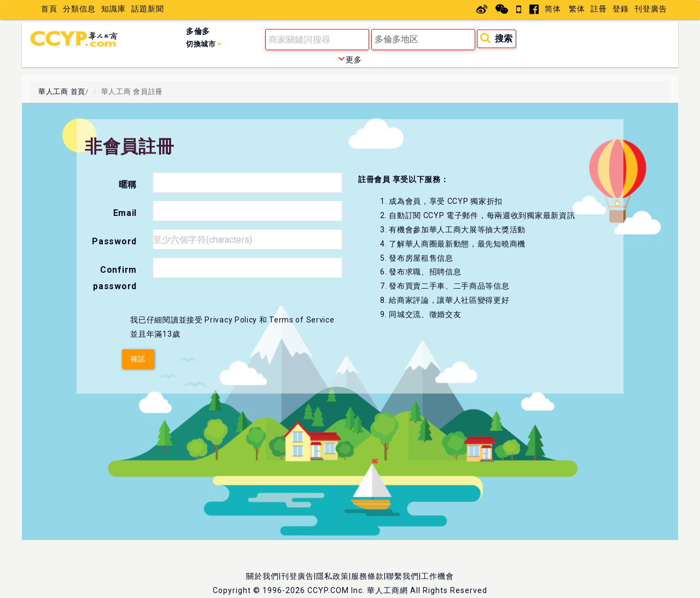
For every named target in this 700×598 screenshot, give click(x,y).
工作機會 (437, 576)
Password (114, 241)
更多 (350, 60)
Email (125, 213)
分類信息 (79, 9)
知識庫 (113, 9)
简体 (553, 9)
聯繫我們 (402, 576)
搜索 (496, 38)
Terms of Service (302, 320)
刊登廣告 (651, 9)
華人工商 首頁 (62, 92)
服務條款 (367, 576)
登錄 (621, 9)
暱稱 (128, 184)
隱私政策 (332, 576)
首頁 (49, 9)
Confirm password (115, 278)
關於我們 (262, 576)
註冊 (599, 9)
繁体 (577, 9)
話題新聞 (148, 9)
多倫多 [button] (204, 37)
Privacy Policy (231, 320)
